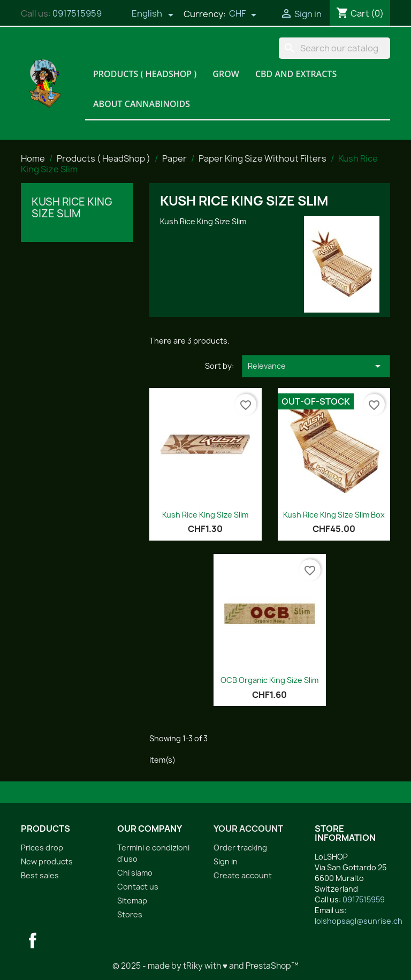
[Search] (334, 48)
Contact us (138, 887)
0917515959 (77, 13)
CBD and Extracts (296, 74)
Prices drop (42, 848)
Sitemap (132, 901)
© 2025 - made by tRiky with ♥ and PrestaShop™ (205, 966)
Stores (130, 914)
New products (47, 861)
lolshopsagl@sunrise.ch (359, 921)
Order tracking (240, 848)
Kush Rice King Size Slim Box (334, 515)
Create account (243, 875)
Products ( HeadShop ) (145, 74)
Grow (226, 74)
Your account (248, 829)
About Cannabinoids (142, 104)
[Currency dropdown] (243, 14)
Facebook (33, 940)
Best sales (40, 875)
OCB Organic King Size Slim (269, 680)
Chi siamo (135, 873)
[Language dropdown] (153, 14)
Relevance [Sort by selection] (316, 366)
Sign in (226, 861)
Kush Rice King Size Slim (72, 208)
